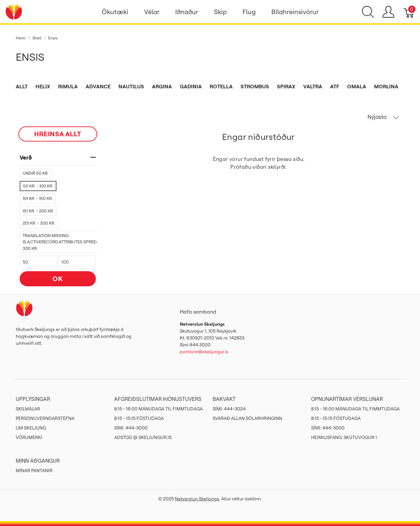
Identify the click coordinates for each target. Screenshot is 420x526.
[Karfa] (409, 12)
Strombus (255, 86)
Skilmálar (28, 409)
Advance (98, 86)
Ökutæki (115, 12)
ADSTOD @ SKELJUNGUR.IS (143, 437)
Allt (22, 86)
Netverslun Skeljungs (197, 499)
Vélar (152, 12)
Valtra (313, 86)
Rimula (68, 86)
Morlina (386, 86)
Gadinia (191, 86)
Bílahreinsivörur (295, 12)
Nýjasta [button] (383, 117)
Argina (162, 86)
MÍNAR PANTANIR (34, 471)
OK (58, 279)
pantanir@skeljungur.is (204, 352)
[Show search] (368, 12)
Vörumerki (29, 437)
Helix (43, 86)
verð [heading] (58, 157)
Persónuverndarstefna (45, 418)
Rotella (221, 86)
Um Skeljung (31, 428)
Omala (357, 86)
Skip (220, 12)
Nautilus (131, 86)
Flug (249, 12)
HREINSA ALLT (58, 134)
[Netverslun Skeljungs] (14, 11)
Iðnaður (187, 12)
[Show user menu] (388, 12)
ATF (335, 86)
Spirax (286, 86)
